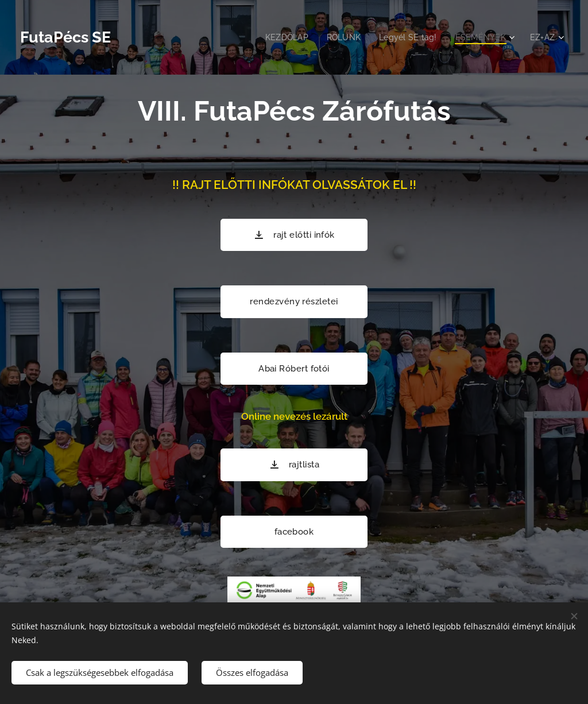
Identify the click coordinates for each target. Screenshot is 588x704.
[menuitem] (280, 37)
